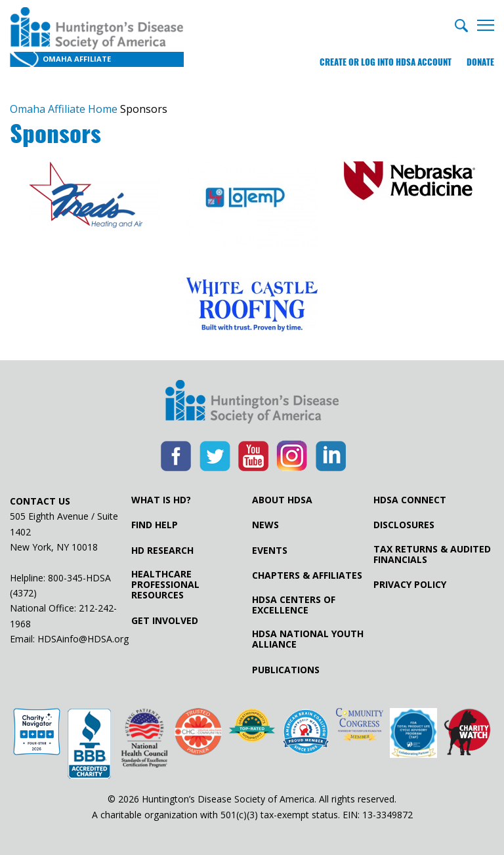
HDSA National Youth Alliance (308, 639)
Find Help (155, 525)
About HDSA (282, 500)
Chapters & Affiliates (307, 575)
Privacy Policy (410, 585)
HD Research (162, 551)
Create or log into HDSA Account (386, 62)
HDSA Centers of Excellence (294, 605)
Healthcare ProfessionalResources (165, 585)
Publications (286, 670)
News (265, 525)
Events (270, 551)
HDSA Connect (410, 500)
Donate (480, 62)
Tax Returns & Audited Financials (432, 554)
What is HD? (161, 500)
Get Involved (165, 621)
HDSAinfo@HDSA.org (83, 639)
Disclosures (404, 525)
